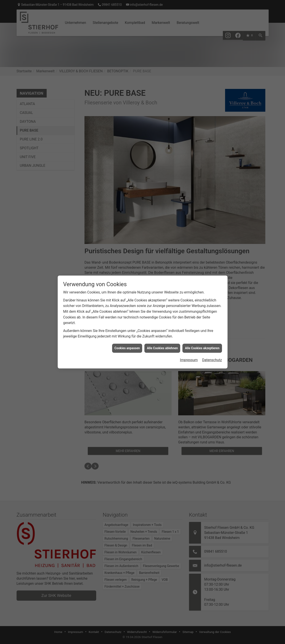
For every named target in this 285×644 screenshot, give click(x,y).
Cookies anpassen (127, 335)
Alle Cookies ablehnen (162, 335)
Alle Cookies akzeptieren (202, 335)
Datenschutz (212, 346)
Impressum (189, 346)
